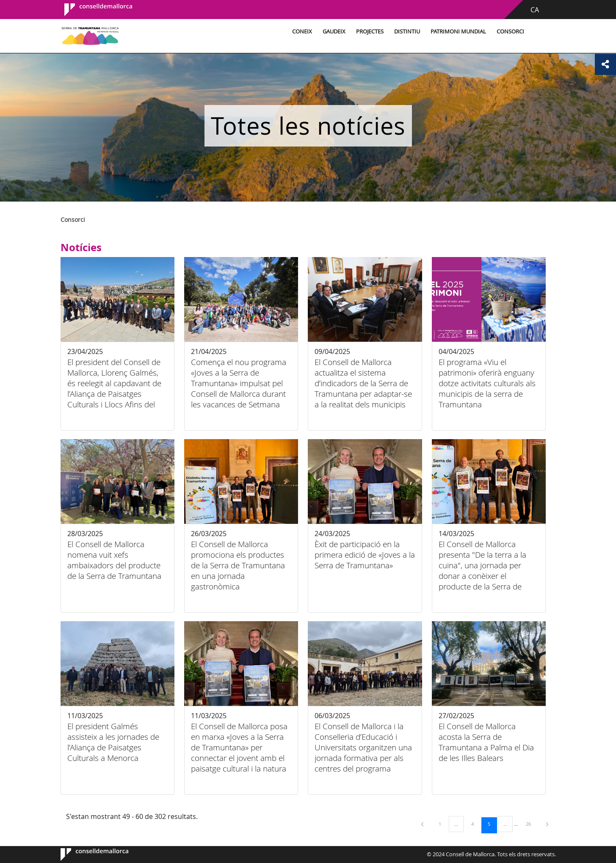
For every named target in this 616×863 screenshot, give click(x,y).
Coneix (302, 32)
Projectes (370, 32)
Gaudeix (334, 32)
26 (531, 824)
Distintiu (407, 32)
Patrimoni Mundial (458, 32)
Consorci (510, 32)
